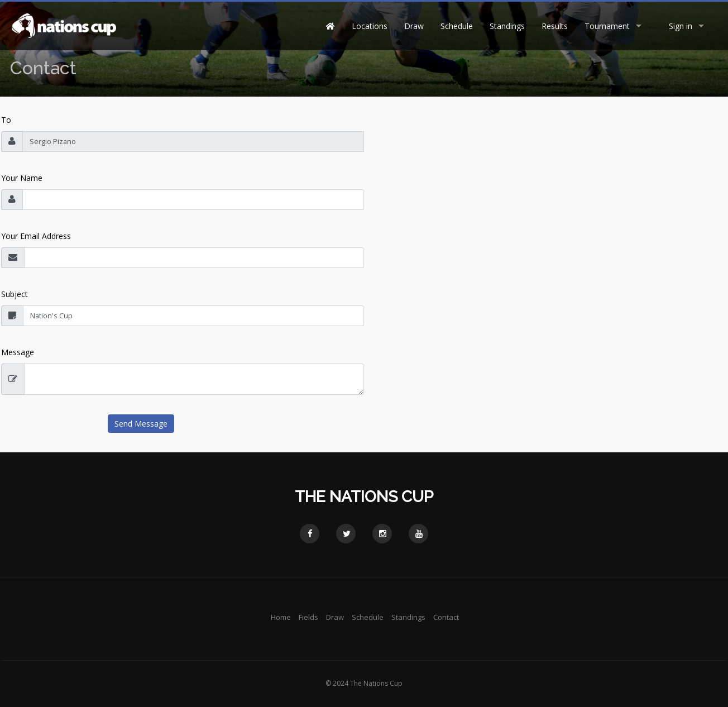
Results (555, 26)
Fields (308, 617)
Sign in (681, 26)
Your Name (22, 178)
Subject (15, 294)
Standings (507, 26)
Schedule (457, 26)
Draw (414, 26)
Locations (370, 26)
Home (281, 617)
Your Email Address (36, 236)
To (6, 120)
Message (18, 352)
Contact (446, 617)
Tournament (607, 26)
